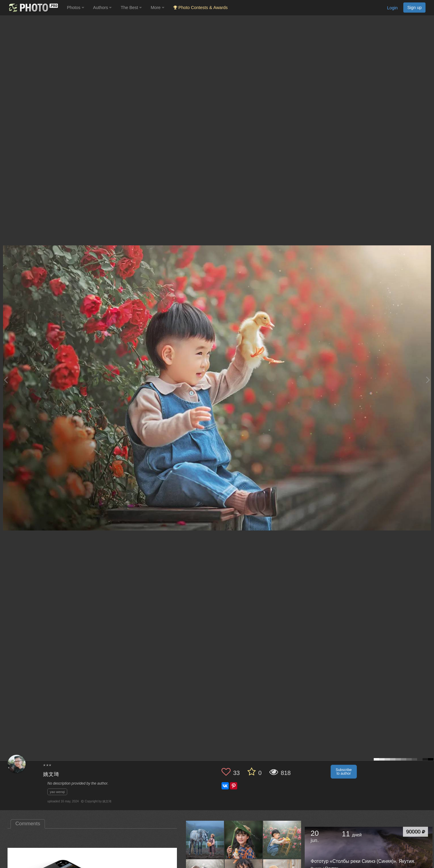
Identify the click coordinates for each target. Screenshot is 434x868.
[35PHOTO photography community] (33, 8)
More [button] (157, 8)
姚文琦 (51, 775)
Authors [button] (102, 8)
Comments (28, 824)
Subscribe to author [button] (344, 772)
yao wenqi (57, 792)
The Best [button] (131, 8)
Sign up (414, 8)
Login (392, 8)
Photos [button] (75, 8)
